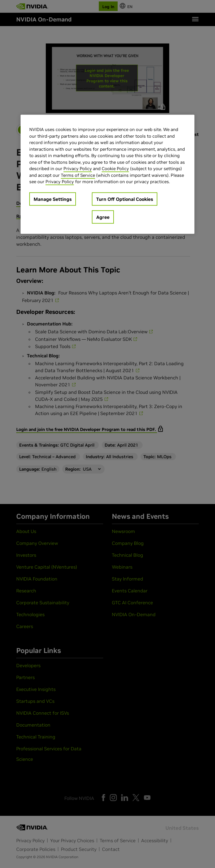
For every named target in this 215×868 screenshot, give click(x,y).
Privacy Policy (78, 169)
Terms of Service (78, 175)
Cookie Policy (115, 169)
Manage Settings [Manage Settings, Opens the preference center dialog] (53, 199)
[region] (107, 174)
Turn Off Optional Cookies (125, 199)
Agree (103, 217)
